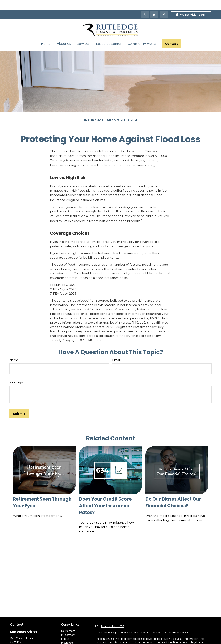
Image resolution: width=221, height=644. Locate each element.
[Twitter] (145, 4)
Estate (65, 628)
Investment (68, 625)
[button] (46, 33)
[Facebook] (164, 4)
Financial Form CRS (113, 616)
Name (14, 350)
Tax (63, 636)
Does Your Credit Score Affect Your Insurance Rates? (105, 495)
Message (16, 372)
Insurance (67, 632)
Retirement (68, 621)
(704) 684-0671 (28, 639)
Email (116, 350)
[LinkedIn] (154, 4)
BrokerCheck (180, 622)
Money (65, 640)
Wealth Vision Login (191, 4)
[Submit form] (19, 403)
